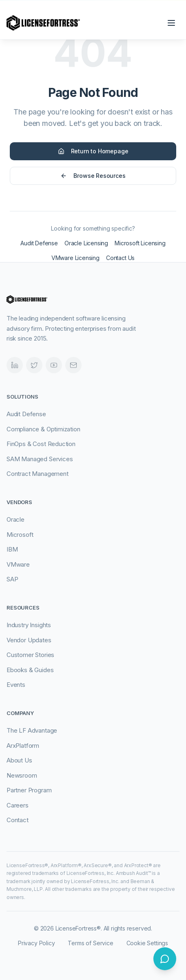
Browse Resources (93, 176)
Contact (18, 820)
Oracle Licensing (86, 243)
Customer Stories (30, 655)
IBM (12, 549)
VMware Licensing (75, 258)
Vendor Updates (29, 640)
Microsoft (20, 535)
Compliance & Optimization (43, 429)
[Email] (73, 365)
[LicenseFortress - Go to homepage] (43, 23)
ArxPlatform (23, 746)
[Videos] (54, 365)
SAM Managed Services (40, 459)
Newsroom (22, 775)
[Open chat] (165, 959)
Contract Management (38, 474)
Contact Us (120, 258)
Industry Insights (29, 625)
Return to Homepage (93, 151)
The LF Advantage (32, 730)
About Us (19, 760)
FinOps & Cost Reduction (41, 444)
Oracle (15, 519)
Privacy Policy (37, 943)
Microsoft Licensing (140, 243)
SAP (12, 579)
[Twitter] (34, 365)
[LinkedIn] (15, 365)
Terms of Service (90, 943)
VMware (18, 564)
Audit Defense (39, 243)
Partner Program (29, 790)
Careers (18, 805)
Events (16, 685)
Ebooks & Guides (30, 670)
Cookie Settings (147, 943)
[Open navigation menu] (171, 23)
